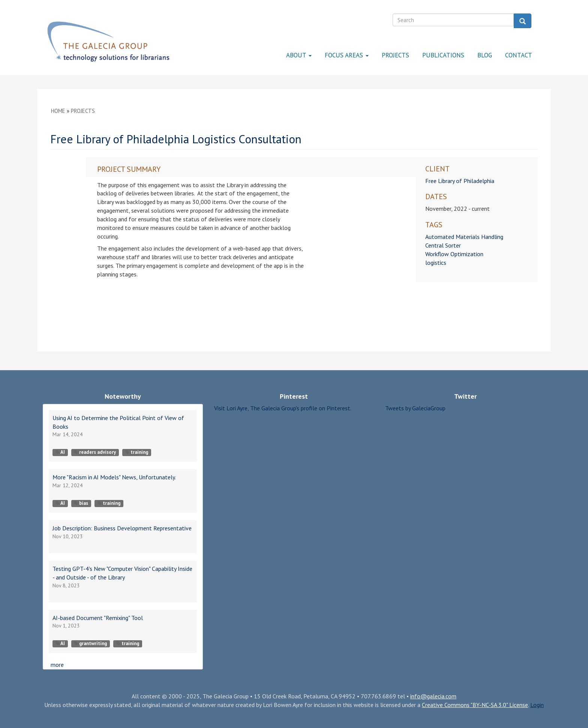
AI (60, 452)
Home (58, 111)
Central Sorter (443, 245)
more (57, 665)
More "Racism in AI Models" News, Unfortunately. (114, 477)
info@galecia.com (433, 696)
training (137, 452)
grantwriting (90, 643)
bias (81, 503)
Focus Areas (347, 55)
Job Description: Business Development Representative (122, 528)
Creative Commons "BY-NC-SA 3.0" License (475, 705)
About (299, 55)
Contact (519, 55)
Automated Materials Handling (464, 237)
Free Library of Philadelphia (460, 181)
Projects (395, 55)
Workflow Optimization (454, 254)
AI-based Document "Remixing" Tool (98, 618)
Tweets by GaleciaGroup (415, 408)
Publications (443, 55)
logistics (436, 263)
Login (537, 705)
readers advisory (95, 452)
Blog (485, 55)
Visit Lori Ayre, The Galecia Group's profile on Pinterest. (283, 408)
